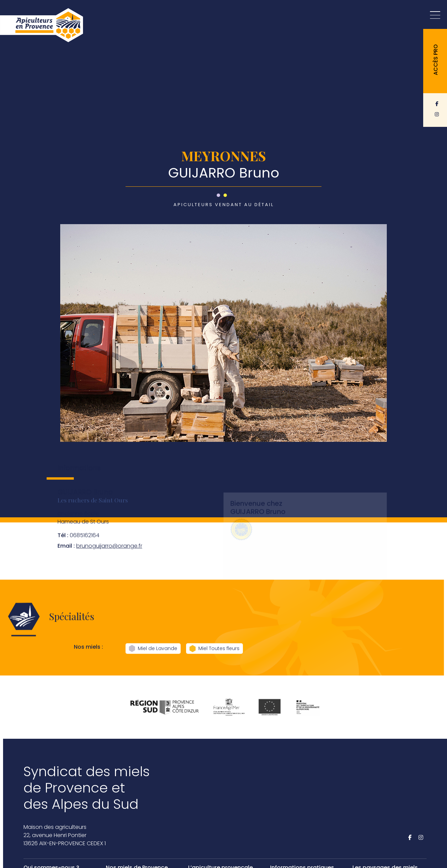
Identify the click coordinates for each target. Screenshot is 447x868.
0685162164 (78, 544)
